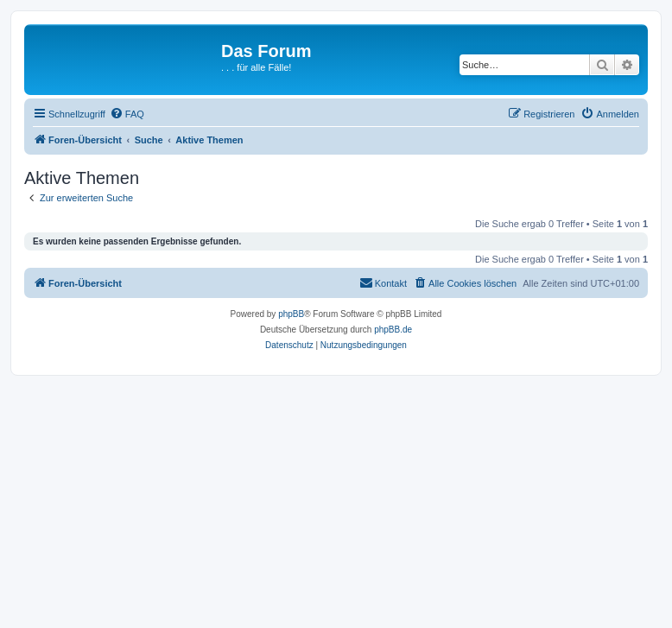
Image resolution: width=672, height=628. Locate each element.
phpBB (291, 314)
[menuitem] (127, 114)
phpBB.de (393, 330)
